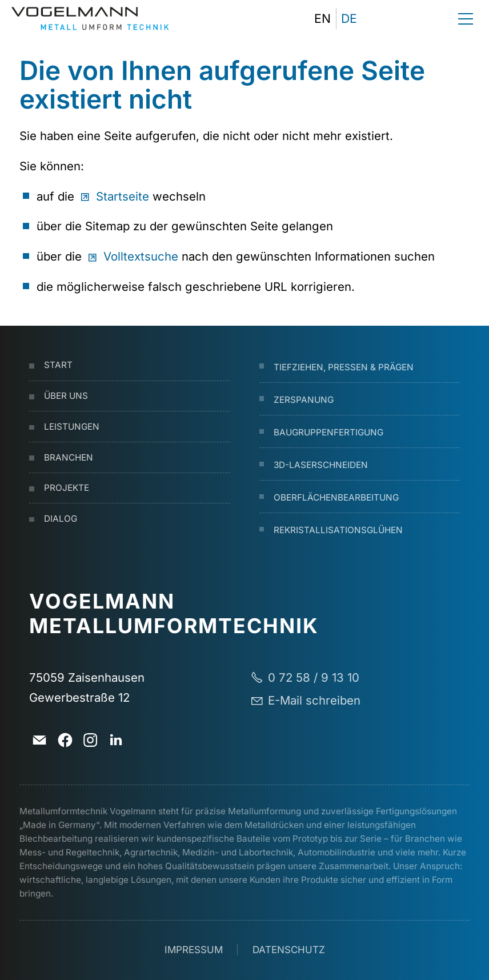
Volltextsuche (141, 256)
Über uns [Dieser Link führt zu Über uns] (66, 396)
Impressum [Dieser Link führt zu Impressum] (194, 950)
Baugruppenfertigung (328, 432)
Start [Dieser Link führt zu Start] (58, 365)
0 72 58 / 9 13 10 (314, 677)
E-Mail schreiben (314, 700)
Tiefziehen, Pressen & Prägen (344, 367)
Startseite (123, 196)
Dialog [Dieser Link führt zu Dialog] (61, 519)
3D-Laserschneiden (321, 465)
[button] (372, 19)
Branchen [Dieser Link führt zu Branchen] (69, 457)
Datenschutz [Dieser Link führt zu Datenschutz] (289, 950)
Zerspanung (304, 400)
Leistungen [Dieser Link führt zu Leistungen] (72, 427)
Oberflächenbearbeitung (336, 497)
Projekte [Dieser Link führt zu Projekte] (67, 488)
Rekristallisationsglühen (338, 530)
